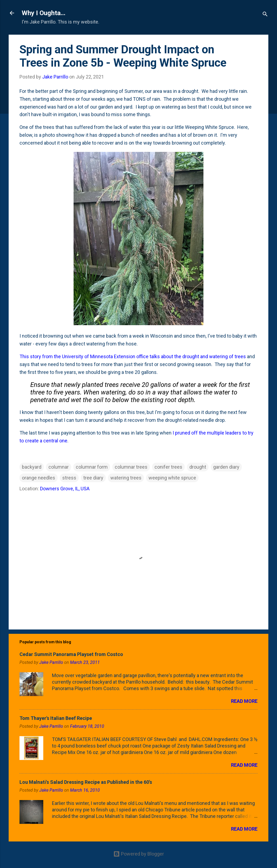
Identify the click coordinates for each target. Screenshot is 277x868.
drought (198, 467)
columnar (59, 467)
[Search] (265, 15)
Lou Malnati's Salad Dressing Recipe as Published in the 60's (86, 782)
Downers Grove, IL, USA (65, 489)
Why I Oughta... (44, 13)
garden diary (226, 467)
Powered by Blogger (139, 854)
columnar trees (131, 467)
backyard (32, 467)
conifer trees (168, 467)
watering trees (126, 478)
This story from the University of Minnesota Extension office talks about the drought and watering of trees (133, 356)
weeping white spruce (172, 478)
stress (69, 478)
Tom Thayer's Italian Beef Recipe (56, 718)
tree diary (93, 478)
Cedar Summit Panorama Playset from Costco (71, 654)
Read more (244, 701)
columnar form (92, 467)
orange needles (39, 478)
